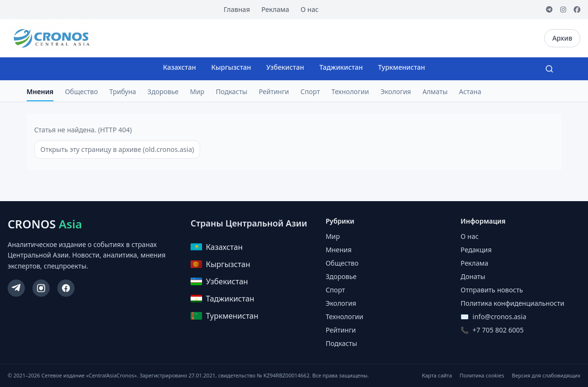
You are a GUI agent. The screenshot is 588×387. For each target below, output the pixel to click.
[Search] (549, 69)
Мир (197, 91)
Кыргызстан (231, 67)
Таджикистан (341, 67)
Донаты (473, 276)
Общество (81, 91)
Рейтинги (274, 91)
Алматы (435, 91)
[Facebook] (577, 10)
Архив (562, 38)
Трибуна (123, 91)
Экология (396, 91)
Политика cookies (482, 375)
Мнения (40, 91)
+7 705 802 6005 (498, 330)
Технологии (350, 91)
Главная (237, 9)
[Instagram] (563, 10)
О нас (310, 9)
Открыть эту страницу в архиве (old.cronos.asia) (118, 149)
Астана (470, 91)
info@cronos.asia (499, 317)
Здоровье (163, 91)
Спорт (310, 91)
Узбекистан (285, 67)
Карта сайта (437, 375)
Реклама (275, 9)
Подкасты (232, 91)
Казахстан (179, 67)
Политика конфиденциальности (512, 303)
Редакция (476, 250)
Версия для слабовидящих (546, 375)
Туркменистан (401, 67)
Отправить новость (492, 290)
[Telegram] (549, 10)
